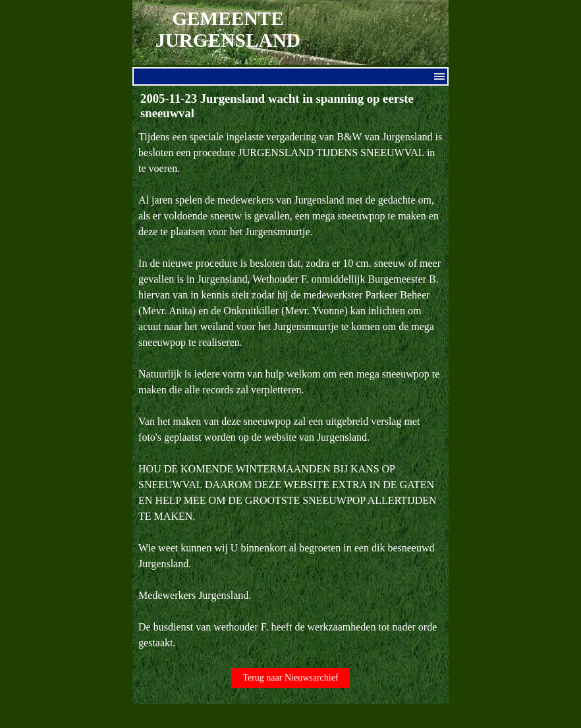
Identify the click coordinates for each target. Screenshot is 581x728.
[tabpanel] (290, 390)
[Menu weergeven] (439, 76)
